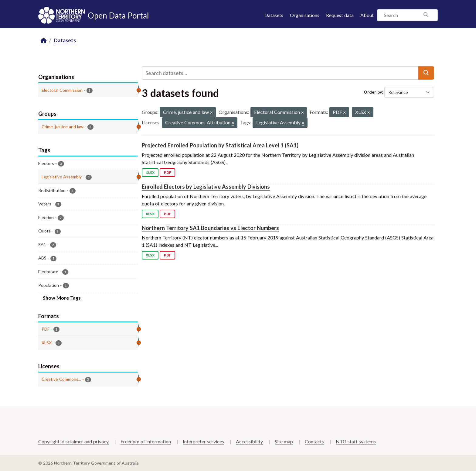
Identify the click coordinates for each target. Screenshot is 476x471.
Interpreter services (203, 441)
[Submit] (426, 73)
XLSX (150, 172)
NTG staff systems (356, 441)
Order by (373, 92)
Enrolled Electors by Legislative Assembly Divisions (206, 187)
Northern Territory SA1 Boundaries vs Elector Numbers (210, 228)
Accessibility (249, 441)
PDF (168, 172)
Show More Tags (62, 298)
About (367, 15)
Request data (340, 15)
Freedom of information (146, 441)
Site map (284, 441)
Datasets (274, 15)
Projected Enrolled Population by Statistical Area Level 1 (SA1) (220, 145)
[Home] (44, 41)
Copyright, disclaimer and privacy (73, 441)
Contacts (314, 441)
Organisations (305, 15)
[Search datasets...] (280, 73)
